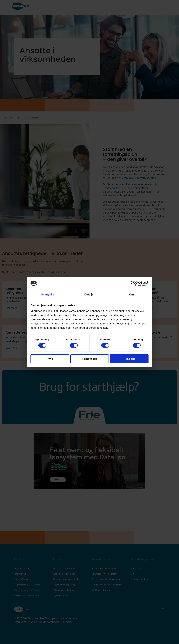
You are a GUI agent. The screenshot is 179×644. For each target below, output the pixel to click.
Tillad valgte (89, 359)
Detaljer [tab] (89, 294)
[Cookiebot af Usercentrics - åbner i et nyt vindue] (136, 283)
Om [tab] (131, 294)
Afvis (50, 359)
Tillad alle (129, 359)
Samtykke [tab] (47, 294)
